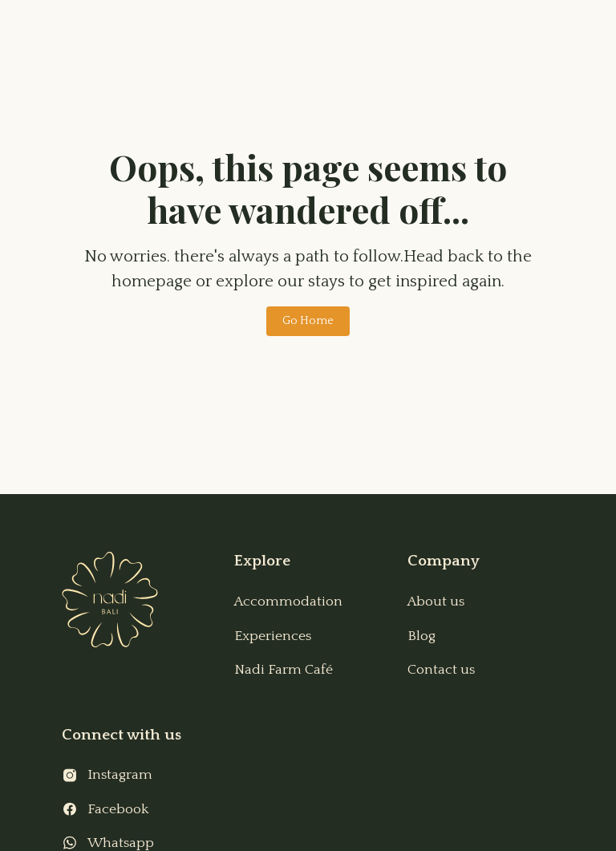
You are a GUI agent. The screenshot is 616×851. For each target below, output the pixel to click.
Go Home (308, 321)
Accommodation (288, 602)
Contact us (441, 670)
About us (436, 602)
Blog (421, 636)
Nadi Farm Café (284, 670)
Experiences (273, 636)
